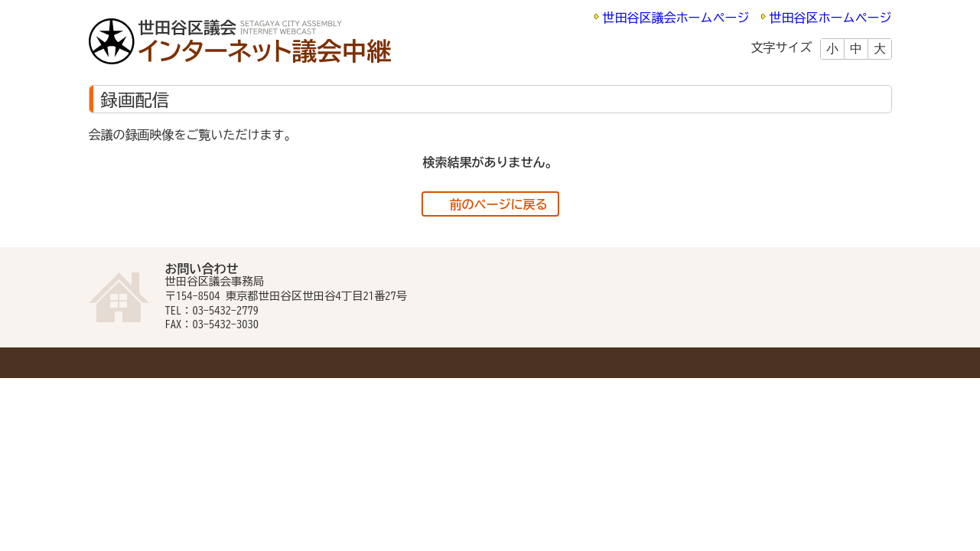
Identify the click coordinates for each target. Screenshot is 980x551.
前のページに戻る (499, 204)
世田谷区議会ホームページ (676, 18)
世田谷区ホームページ (831, 18)
